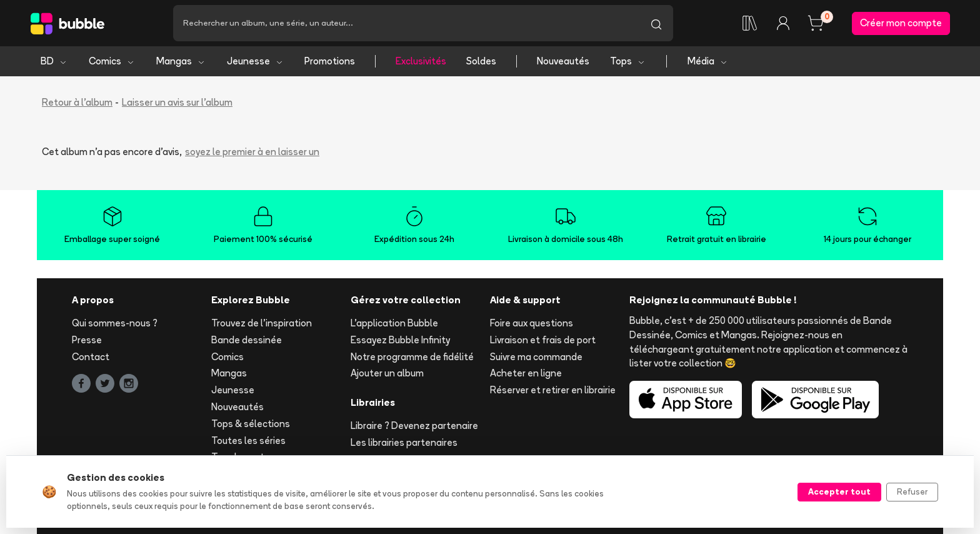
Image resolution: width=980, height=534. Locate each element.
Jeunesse (255, 61)
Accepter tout (839, 491)
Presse (87, 340)
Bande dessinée (247, 340)
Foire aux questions (532, 323)
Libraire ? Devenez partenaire (414, 426)
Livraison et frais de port (543, 340)
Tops (628, 61)
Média (708, 61)
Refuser (912, 491)
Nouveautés (563, 61)
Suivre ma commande (536, 357)
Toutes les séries (248, 441)
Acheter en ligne (526, 373)
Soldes (481, 61)
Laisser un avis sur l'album (177, 102)
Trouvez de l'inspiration (262, 323)
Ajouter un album (387, 373)
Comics (112, 61)
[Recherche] (406, 23)
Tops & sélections (251, 424)
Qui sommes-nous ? (115, 323)
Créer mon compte (901, 23)
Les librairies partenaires (404, 442)
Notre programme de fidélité (412, 357)
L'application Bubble (394, 323)
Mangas (181, 61)
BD (54, 61)
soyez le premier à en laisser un (252, 152)
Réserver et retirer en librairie (553, 390)
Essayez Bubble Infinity (400, 340)
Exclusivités (421, 61)
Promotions (330, 61)
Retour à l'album (77, 102)
